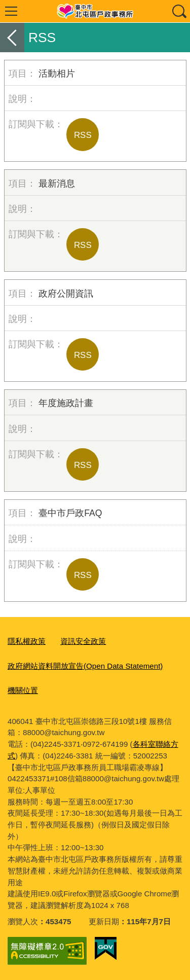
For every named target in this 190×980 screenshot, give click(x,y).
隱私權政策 (27, 641)
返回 (12, 38)
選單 (11, 11)
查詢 (179, 11)
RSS (83, 135)
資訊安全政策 (83, 641)
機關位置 (23, 690)
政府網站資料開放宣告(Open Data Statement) (85, 666)
